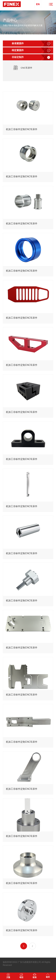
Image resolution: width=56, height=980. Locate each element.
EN (38, 4)
